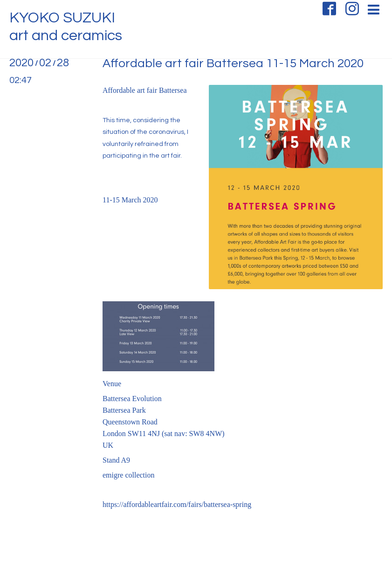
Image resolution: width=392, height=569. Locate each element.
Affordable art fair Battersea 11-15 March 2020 (233, 63)
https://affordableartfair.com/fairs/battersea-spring (177, 504)
